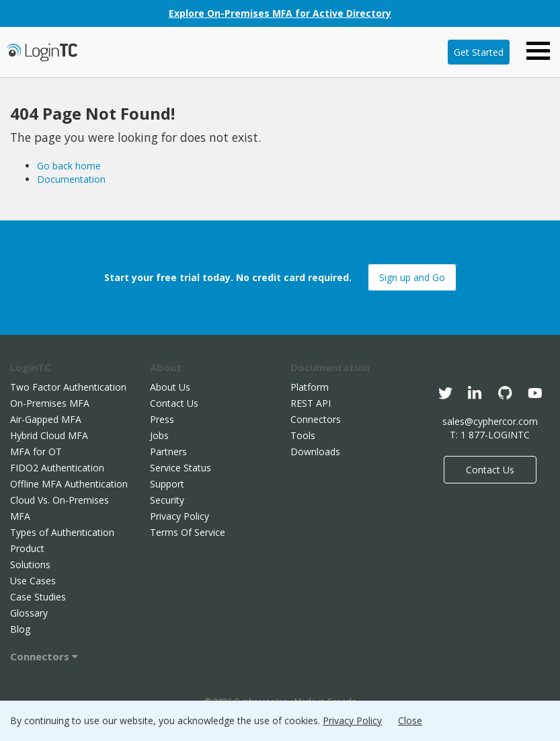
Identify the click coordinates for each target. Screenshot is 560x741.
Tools (303, 435)
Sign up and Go (412, 277)
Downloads (315, 452)
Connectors (44, 656)
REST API (311, 403)
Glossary (29, 613)
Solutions (30, 564)
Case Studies (38, 597)
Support (167, 484)
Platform (310, 387)
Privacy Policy (179, 516)
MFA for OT (36, 452)
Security (167, 500)
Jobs (159, 435)
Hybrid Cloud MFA (49, 435)
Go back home (69, 166)
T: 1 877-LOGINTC (490, 435)
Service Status (181, 468)
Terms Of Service (188, 532)
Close (410, 720)
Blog (20, 629)
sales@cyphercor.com (490, 421)
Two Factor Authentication (68, 387)
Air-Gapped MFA (46, 419)
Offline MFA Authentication (69, 484)
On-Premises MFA (50, 403)
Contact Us (174, 403)
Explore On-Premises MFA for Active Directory (280, 13)
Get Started (479, 52)
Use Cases (33, 581)
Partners (168, 452)
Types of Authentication (62, 532)
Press (162, 419)
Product (27, 548)
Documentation (71, 179)
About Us (170, 387)
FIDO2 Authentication (57, 468)
